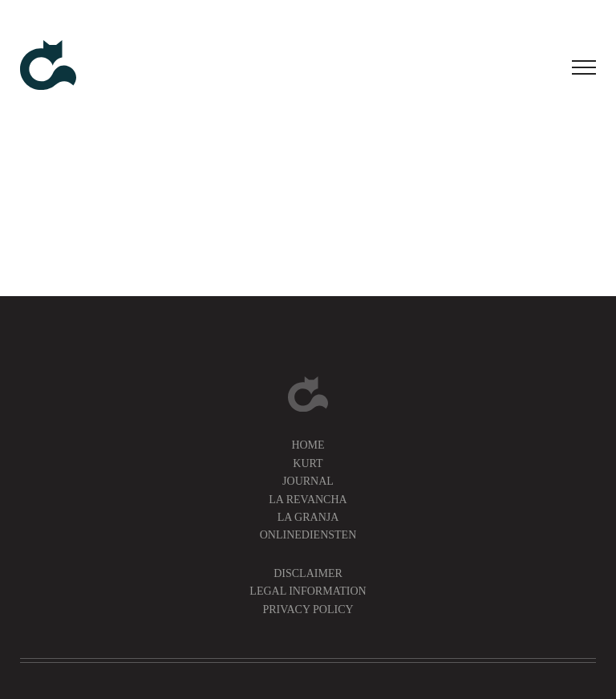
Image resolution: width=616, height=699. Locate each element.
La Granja (308, 517)
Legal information (308, 591)
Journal (308, 481)
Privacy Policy (308, 610)
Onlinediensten (308, 535)
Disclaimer (308, 573)
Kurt (308, 463)
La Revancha (308, 500)
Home (308, 445)
